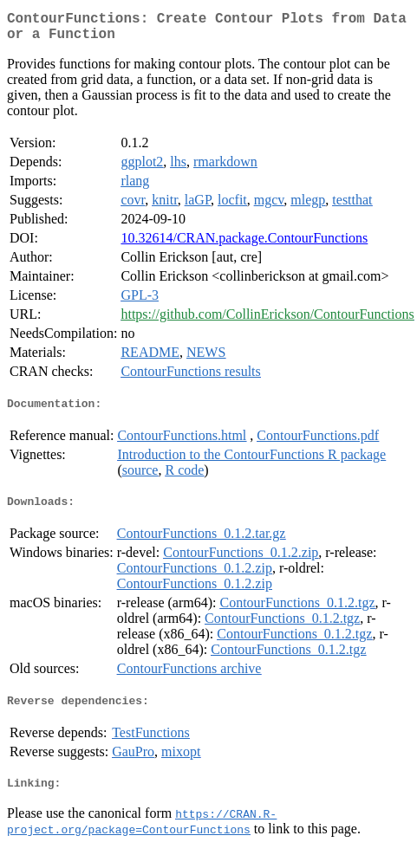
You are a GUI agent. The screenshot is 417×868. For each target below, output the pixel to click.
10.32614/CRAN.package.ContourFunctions (244, 245)
